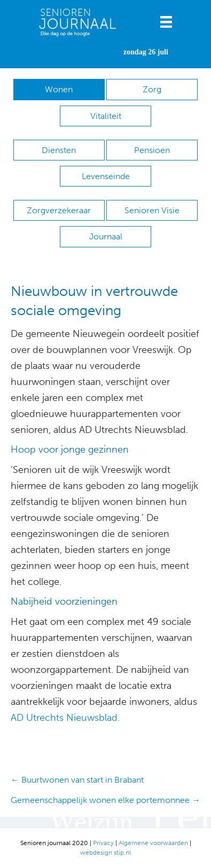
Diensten (59, 150)
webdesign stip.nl (105, 853)
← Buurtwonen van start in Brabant (77, 780)
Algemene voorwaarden (153, 843)
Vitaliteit (106, 116)
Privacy (103, 843)
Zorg (152, 89)
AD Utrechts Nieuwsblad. (65, 718)
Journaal (106, 236)
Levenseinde (106, 176)
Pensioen (152, 150)
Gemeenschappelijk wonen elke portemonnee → (105, 800)
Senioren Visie (152, 210)
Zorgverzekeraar (59, 210)
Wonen (59, 89)
